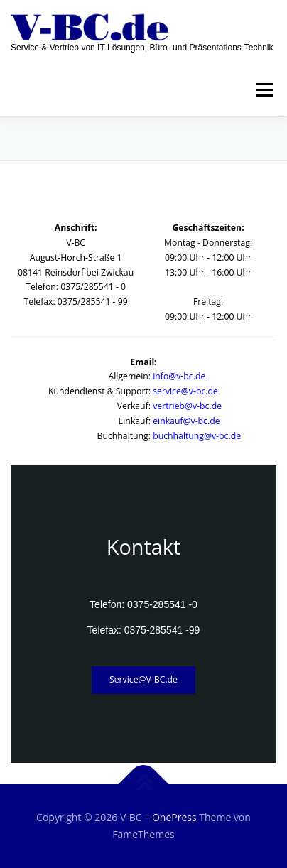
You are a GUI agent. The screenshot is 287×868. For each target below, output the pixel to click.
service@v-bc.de (185, 391)
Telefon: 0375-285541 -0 (143, 604)
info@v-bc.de (179, 376)
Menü (263, 90)
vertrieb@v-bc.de (187, 406)
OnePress (174, 817)
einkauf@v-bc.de (186, 421)
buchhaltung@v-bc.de (197, 436)
